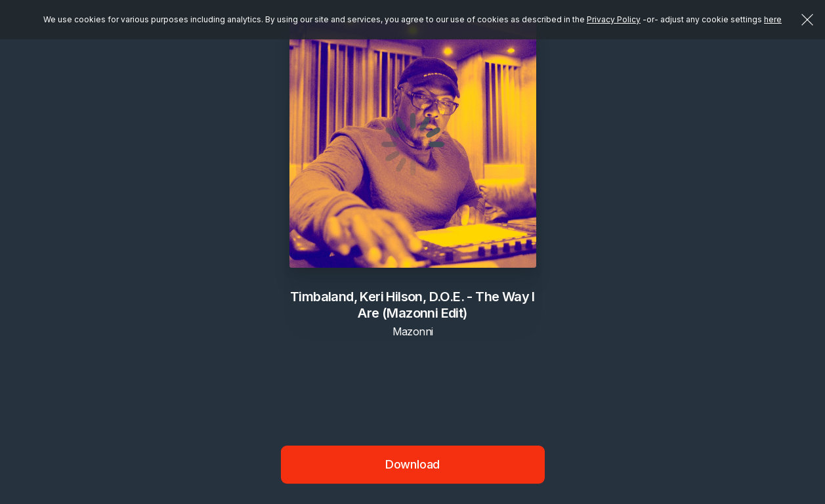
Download (413, 464)
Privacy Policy (614, 19)
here (773, 19)
